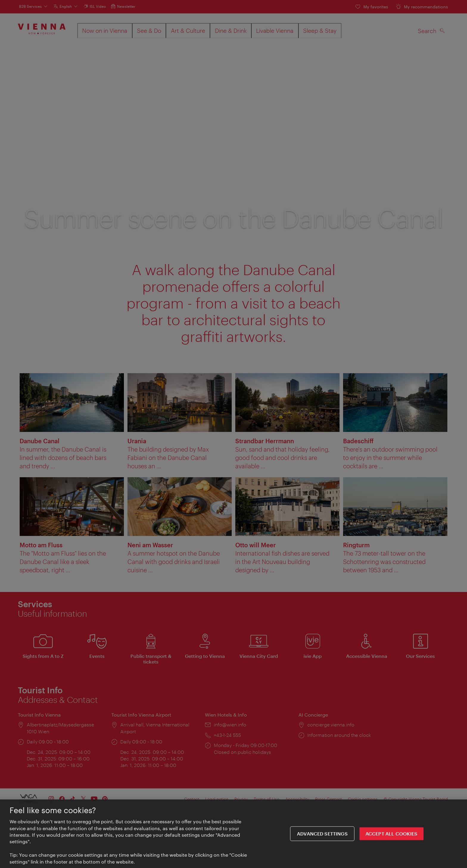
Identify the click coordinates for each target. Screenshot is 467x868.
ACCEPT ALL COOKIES (391, 835)
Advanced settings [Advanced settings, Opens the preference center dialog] (322, 835)
